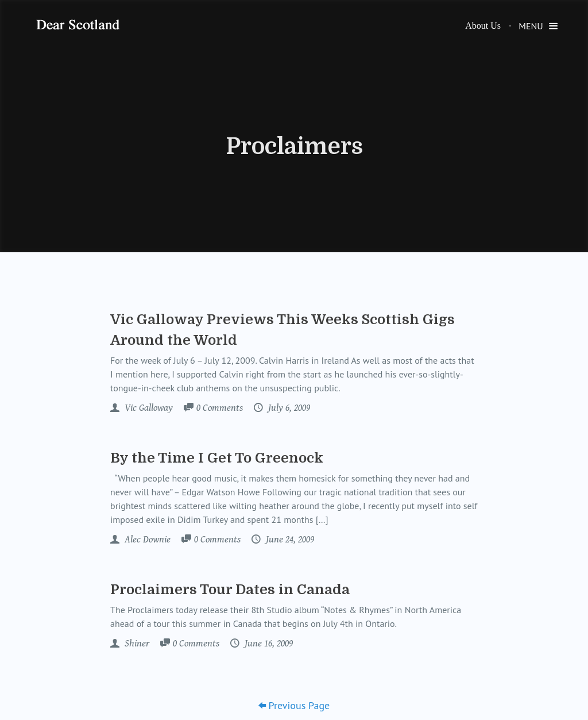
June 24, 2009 (289, 540)
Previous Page (294, 705)
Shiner (136, 644)
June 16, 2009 (268, 644)
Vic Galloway (148, 408)
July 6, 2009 (288, 408)
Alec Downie (146, 540)
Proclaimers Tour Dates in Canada (230, 590)
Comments (220, 409)
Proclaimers (294, 147)
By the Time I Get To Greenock (217, 458)
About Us (483, 26)
